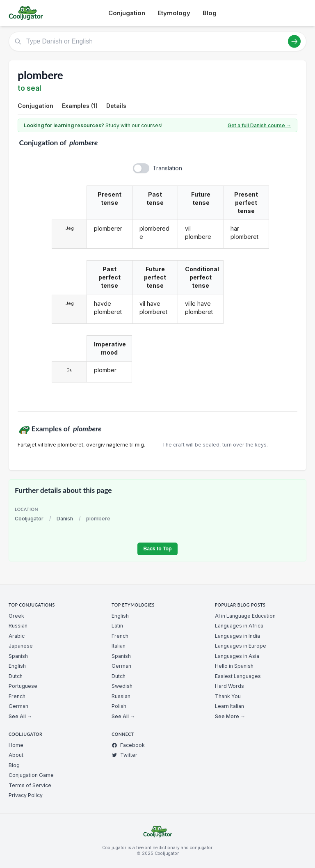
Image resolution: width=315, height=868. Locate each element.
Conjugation (127, 13)
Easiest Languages (238, 676)
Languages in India (237, 636)
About (16, 755)
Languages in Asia (237, 656)
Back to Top (157, 549)
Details (116, 106)
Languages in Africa (239, 626)
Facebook (128, 745)
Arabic (17, 636)
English (17, 666)
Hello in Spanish (234, 666)
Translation (167, 168)
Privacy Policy (26, 795)
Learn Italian (229, 706)
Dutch (16, 676)
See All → (20, 716)
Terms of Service (30, 785)
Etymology (174, 13)
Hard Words (229, 686)
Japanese (21, 646)
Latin (117, 626)
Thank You (228, 696)
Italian (119, 646)
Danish (65, 519)
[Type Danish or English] (157, 41)
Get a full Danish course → (259, 125)
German (18, 706)
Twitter (124, 755)
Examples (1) (80, 106)
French (17, 696)
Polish (119, 706)
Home (16, 745)
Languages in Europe (241, 646)
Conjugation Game (31, 775)
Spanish (18, 656)
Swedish (122, 686)
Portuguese (23, 686)
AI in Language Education (245, 616)
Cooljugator (29, 519)
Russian (18, 626)
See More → (230, 716)
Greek (16, 616)
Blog (210, 13)
